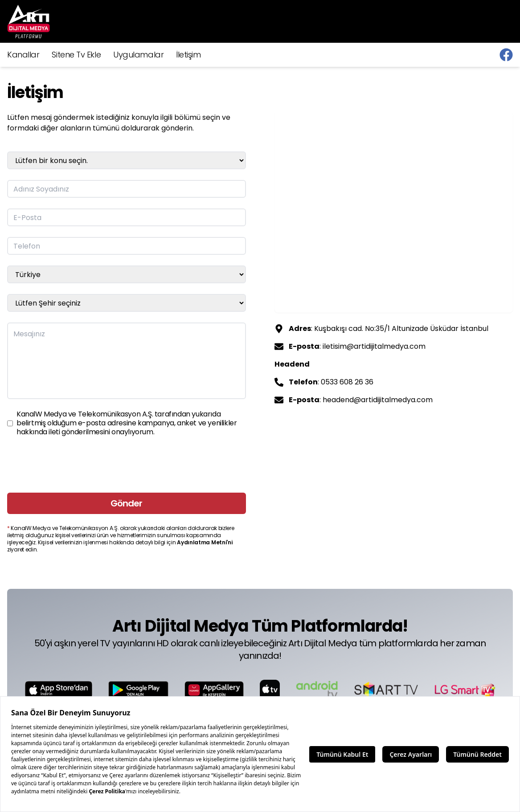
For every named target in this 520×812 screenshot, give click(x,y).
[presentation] (75, 465)
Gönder (126, 503)
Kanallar (23, 55)
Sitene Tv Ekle (76, 55)
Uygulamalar (138, 55)
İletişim (188, 55)
